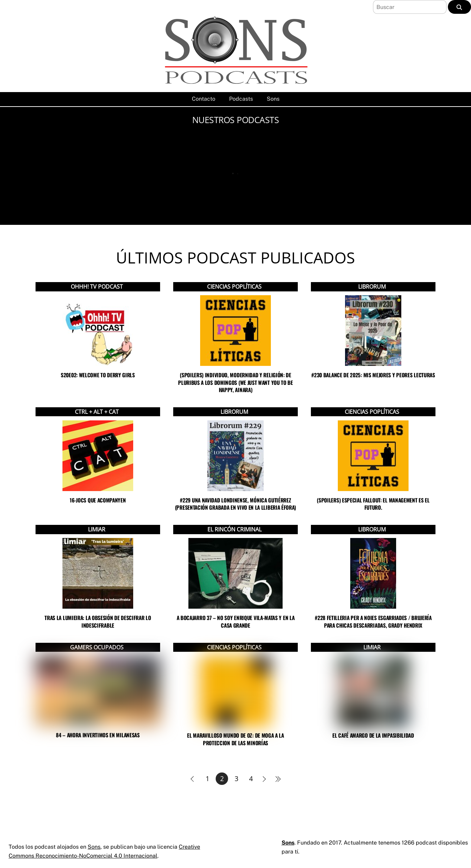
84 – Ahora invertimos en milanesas (98, 735)
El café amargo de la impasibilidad (373, 735)
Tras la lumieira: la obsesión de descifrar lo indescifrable (98, 621)
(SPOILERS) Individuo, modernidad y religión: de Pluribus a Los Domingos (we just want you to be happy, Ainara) (235, 382)
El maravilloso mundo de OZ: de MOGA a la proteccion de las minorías (235, 739)
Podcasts (241, 99)
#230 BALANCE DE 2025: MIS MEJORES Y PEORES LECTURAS (373, 375)
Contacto (204, 99)
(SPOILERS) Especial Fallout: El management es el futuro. (373, 504)
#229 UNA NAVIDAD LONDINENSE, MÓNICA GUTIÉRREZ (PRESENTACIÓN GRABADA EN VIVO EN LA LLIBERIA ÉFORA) (235, 504)
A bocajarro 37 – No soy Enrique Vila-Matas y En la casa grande (236, 621)
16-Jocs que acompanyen (98, 500)
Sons (273, 99)
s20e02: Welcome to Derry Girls (98, 375)
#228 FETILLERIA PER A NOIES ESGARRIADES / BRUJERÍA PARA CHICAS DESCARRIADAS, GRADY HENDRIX (373, 621)
